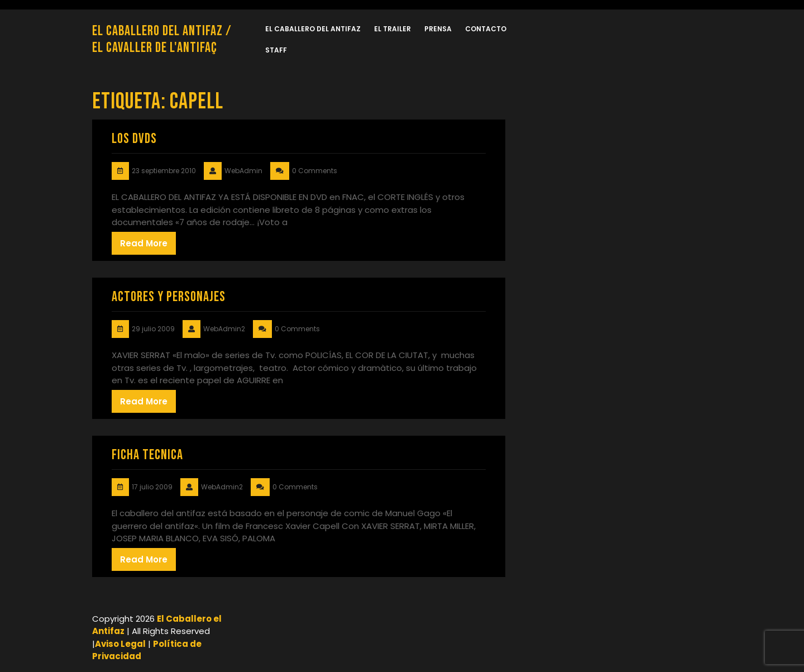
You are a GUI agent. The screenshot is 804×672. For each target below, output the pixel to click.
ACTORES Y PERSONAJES (169, 297)
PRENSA (438, 29)
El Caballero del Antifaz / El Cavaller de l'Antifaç (162, 39)
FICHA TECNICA (147, 455)
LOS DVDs (134, 139)
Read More (144, 243)
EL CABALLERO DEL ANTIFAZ (313, 29)
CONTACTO (486, 29)
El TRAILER (393, 29)
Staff (276, 50)
